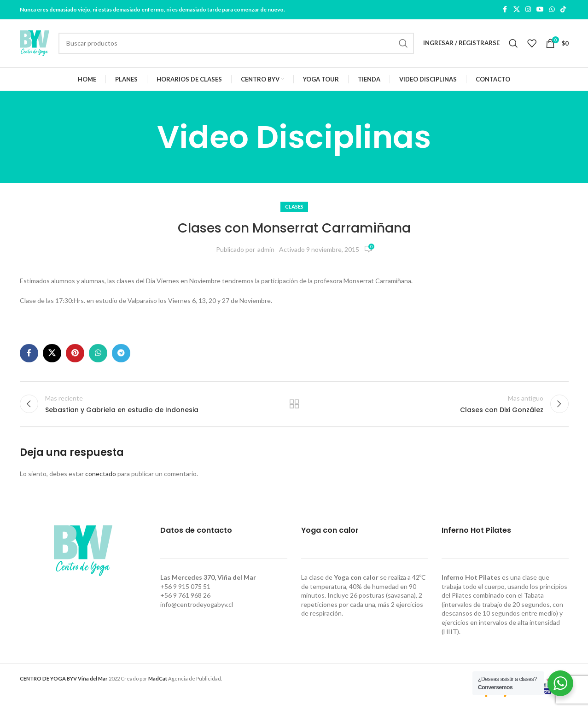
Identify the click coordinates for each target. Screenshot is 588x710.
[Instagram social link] (528, 10)
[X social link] (517, 10)
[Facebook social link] (505, 10)
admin (266, 249)
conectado (101, 474)
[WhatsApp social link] (552, 10)
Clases (294, 207)
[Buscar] (236, 43)
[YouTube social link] (540, 10)
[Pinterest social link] (75, 353)
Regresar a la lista (294, 404)
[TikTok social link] (563, 10)
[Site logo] (35, 43)
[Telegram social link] (121, 353)
